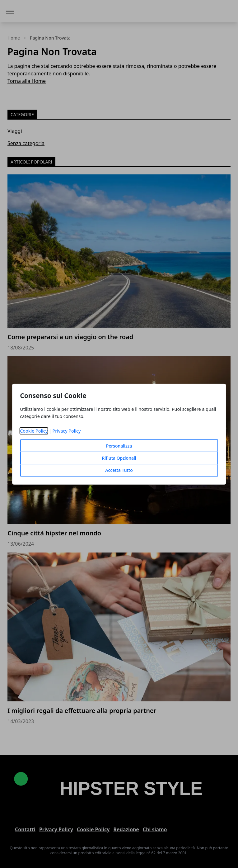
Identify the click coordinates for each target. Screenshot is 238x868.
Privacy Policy (67, 431)
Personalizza (119, 446)
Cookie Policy (34, 431)
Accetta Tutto (119, 470)
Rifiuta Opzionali (119, 458)
